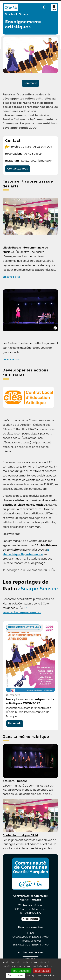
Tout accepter (21, 971)
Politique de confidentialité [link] (41, 976)
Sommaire (30, 83)
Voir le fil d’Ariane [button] (17, 15)
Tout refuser (42, 971)
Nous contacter (30, 919)
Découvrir (15, 723)
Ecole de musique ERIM (20, 835)
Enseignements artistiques (23, 627)
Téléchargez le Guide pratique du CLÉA (29, 570)
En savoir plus (11, 277)
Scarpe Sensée (39, 589)
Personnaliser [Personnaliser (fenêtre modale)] (16, 976)
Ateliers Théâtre (15, 781)
